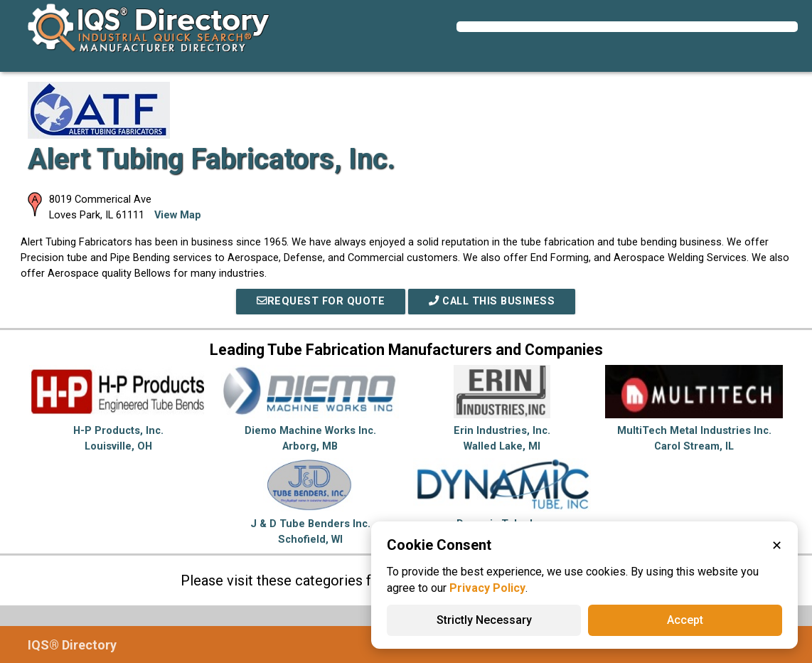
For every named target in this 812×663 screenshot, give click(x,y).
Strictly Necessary (484, 620)
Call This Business (492, 301)
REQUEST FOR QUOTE (321, 301)
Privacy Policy (487, 588)
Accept (685, 620)
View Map (178, 215)
